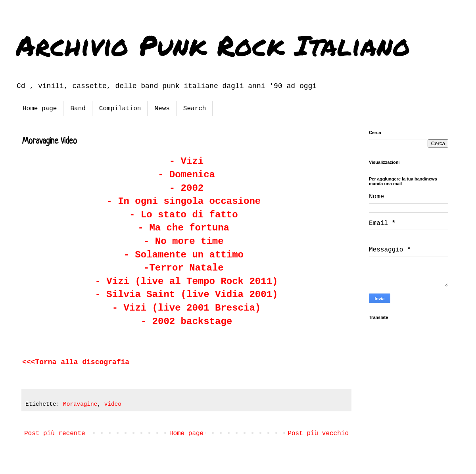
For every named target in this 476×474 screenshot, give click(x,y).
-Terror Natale (184, 268)
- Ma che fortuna (184, 228)
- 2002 (186, 188)
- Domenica (186, 175)
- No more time (184, 241)
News (162, 109)
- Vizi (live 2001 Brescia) (186, 308)
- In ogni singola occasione (183, 201)
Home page (40, 109)
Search (195, 109)
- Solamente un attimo (184, 255)
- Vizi (186, 161)
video (113, 404)
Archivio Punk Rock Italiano (213, 45)
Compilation (120, 109)
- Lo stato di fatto (186, 215)
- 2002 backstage (186, 321)
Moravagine (80, 404)
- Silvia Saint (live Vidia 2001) (187, 295)
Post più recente (55, 434)
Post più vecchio (318, 434)
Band (78, 109)
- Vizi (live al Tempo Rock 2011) (187, 281)
